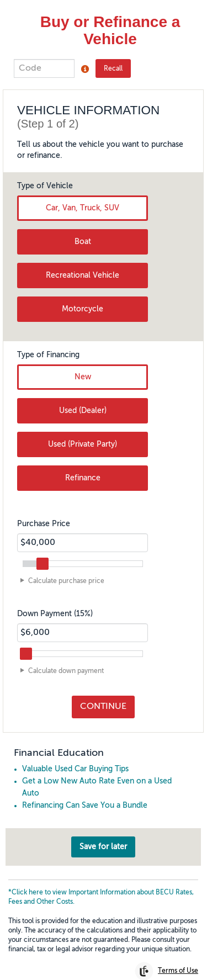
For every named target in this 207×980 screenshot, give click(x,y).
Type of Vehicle (45, 172)
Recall (113, 69)
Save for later (103, 833)
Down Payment (55, 600)
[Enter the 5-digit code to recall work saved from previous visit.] (44, 68)
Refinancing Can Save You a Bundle (85, 792)
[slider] (43, 550)
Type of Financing (48, 341)
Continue (103, 693)
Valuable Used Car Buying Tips (75, 755)
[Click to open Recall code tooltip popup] (85, 69)
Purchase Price (44, 510)
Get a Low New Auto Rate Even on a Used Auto (97, 774)
